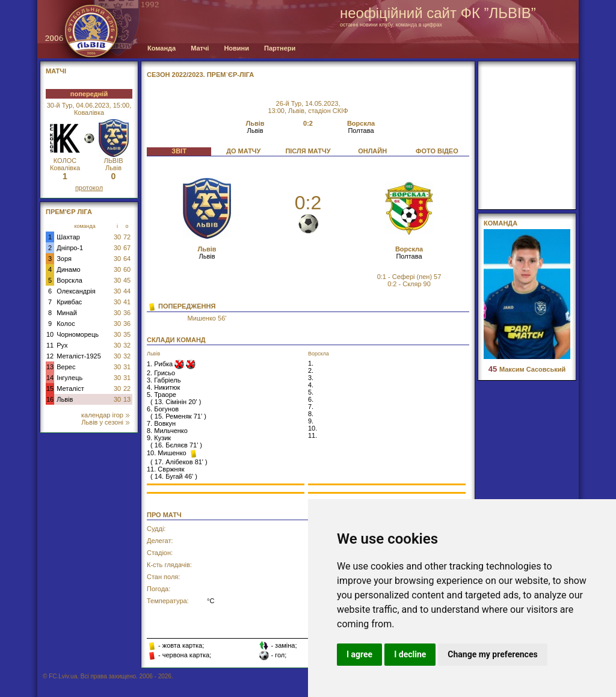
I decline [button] (410, 654)
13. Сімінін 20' (176, 402)
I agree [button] (359, 654)
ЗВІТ (179, 151)
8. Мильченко (167, 431)
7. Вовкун (161, 423)
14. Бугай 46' (174, 476)
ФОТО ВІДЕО (437, 151)
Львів (65, 399)
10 (50, 334)
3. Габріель (164, 380)
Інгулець (69, 378)
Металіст (70, 388)
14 (50, 378)
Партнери (280, 48)
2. (311, 370)
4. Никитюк (163, 387)
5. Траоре (162, 395)
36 (127, 313)
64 (127, 259)
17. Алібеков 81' (179, 462)
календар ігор (105, 415)
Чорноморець (78, 334)
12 (50, 356)
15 (50, 388)
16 (50, 399)
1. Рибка (161, 364)
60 (127, 269)
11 (50, 345)
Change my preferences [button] (492, 654)
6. (311, 399)
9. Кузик (159, 438)
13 (50, 367)
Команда (162, 48)
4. (311, 385)
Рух (62, 345)
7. (311, 407)
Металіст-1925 (79, 356)
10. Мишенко (168, 453)
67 (127, 248)
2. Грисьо (161, 373)
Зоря (64, 259)
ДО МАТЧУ (243, 151)
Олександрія (76, 291)
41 (127, 302)
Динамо (68, 269)
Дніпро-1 (70, 248)
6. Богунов (163, 409)
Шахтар (68, 237)
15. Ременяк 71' (178, 416)
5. (311, 392)
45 (127, 280)
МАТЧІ (56, 71)
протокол (89, 188)
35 (127, 334)
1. (311, 363)
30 (117, 237)
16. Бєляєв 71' (176, 445)
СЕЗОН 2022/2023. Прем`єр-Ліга (200, 75)
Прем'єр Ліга (69, 212)
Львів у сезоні (105, 422)
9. (311, 421)
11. (313, 435)
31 (127, 367)
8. (311, 414)
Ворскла (69, 280)
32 (127, 345)
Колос (66, 324)
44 (127, 291)
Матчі (200, 48)
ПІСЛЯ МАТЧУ (308, 151)
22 (127, 388)
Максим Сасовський (527, 369)
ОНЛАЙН (372, 151)
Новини (236, 48)
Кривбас (69, 302)
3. (311, 378)
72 (127, 237)
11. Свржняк (165, 469)
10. (313, 428)
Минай (67, 313)
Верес (66, 367)
